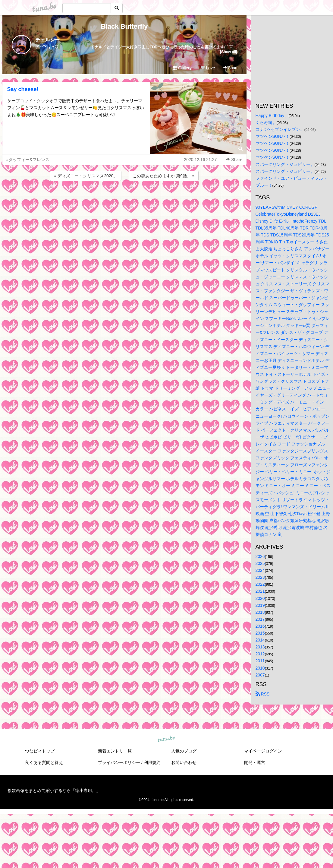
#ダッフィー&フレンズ (28, 160)
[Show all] (228, 52)
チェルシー (48, 40)
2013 (260, 647)
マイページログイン (263, 751)
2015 (260, 633)
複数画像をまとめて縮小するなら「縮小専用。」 (54, 790)
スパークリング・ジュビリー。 (285, 164)
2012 (260, 654)
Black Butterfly (124, 26)
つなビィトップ (40, 751)
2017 (260, 619)
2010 (260, 668)
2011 (260, 661)
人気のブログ (184, 751)
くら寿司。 (266, 122)
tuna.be (166, 739)
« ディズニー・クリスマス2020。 (86, 176)
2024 (260, 570)
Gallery (182, 68)
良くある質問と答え (44, 762)
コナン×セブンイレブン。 (280, 129)
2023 (260, 577)
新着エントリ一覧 (115, 751)
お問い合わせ (184, 762)
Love (208, 68)
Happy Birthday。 (272, 116)
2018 (260, 612)
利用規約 (152, 762)
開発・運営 (255, 762)
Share (231, 68)
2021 (260, 591)
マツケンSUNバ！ (273, 136)
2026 (260, 556)
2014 (260, 640)
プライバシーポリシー (119, 762)
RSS (263, 694)
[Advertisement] (124, 198)
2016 (260, 626)
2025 (260, 563)
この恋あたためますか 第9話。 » (163, 176)
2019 (260, 605)
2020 (260, 598)
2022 (260, 584)
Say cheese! (23, 89)
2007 (260, 675)
